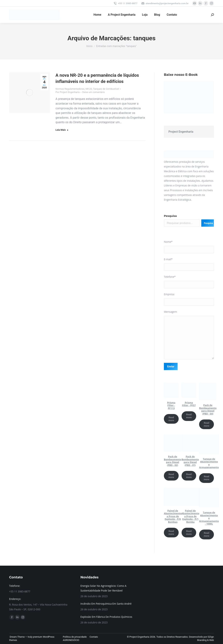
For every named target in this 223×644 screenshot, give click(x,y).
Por (68, 92)
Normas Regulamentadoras (70, 89)
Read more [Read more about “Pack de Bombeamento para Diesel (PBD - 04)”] (207, 424)
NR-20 (89, 89)
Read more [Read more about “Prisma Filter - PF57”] (189, 416)
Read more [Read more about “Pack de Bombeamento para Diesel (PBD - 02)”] (171, 476)
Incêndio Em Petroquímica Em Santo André (106, 604)
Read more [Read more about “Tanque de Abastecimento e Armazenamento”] (207, 478)
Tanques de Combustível (106, 89)
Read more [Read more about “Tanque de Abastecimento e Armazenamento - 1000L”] (207, 534)
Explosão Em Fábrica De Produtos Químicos (106, 617)
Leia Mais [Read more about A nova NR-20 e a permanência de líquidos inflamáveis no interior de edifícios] (62, 130)
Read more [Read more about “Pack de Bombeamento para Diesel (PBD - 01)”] (189, 476)
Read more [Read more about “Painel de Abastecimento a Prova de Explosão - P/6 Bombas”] (171, 533)
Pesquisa (170, 216)
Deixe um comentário (94, 92)
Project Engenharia (181, 132)
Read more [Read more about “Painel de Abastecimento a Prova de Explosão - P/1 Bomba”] (189, 533)
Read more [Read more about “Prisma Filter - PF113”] (171, 419)
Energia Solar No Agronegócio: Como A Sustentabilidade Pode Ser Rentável (103, 588)
